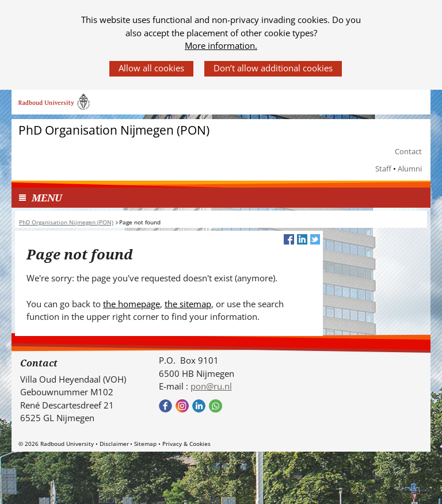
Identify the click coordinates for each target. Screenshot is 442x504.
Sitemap (145, 444)
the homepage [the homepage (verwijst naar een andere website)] (132, 304)
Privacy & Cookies (186, 444)
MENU (47, 198)
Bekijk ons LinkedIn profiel (199, 406)
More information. (221, 45)
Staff (383, 169)
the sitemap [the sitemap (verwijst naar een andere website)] (188, 304)
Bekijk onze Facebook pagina (165, 406)
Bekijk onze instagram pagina (182, 406)
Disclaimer (114, 444)
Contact (408, 151)
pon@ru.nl (211, 386)
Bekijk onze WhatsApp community (216, 406)
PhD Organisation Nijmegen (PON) (114, 130)
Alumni (410, 169)
